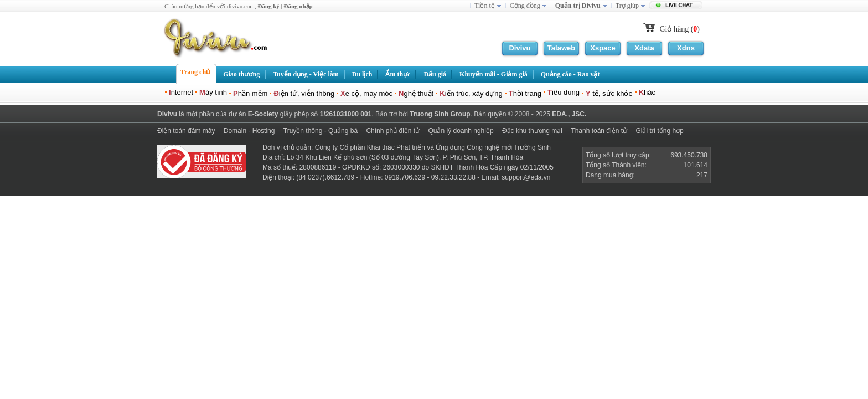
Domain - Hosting (249, 131)
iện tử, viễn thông (304, 93)
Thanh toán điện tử (599, 131)
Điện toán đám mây (186, 131)
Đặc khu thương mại (532, 131)
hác (647, 92)
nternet (181, 92)
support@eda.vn (526, 177)
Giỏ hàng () (680, 29)
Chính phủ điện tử (393, 131)
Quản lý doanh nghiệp (461, 131)
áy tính (213, 92)
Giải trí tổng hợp (659, 131)
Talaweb (561, 48)
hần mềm (250, 93)
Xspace (603, 48)
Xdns (686, 48)
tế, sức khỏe (609, 93)
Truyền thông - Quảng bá (321, 131)
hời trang (525, 93)
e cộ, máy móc (366, 93)
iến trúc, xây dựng (471, 93)
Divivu (520, 48)
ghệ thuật (416, 93)
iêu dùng (564, 92)
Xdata (644, 48)
